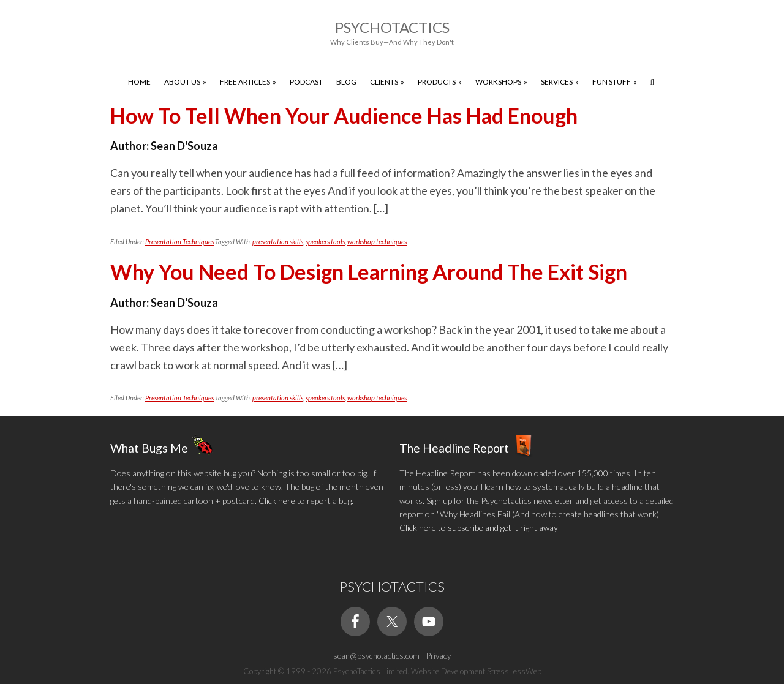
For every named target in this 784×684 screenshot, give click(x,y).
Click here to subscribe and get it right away (479, 528)
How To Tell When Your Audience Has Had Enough (344, 115)
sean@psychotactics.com (376, 656)
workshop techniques (377, 242)
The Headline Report (454, 448)
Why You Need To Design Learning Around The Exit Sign (369, 272)
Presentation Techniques (179, 242)
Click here (277, 501)
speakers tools (325, 242)
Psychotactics (392, 27)
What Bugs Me (149, 448)
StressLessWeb (514, 671)
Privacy (439, 656)
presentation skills (278, 242)
